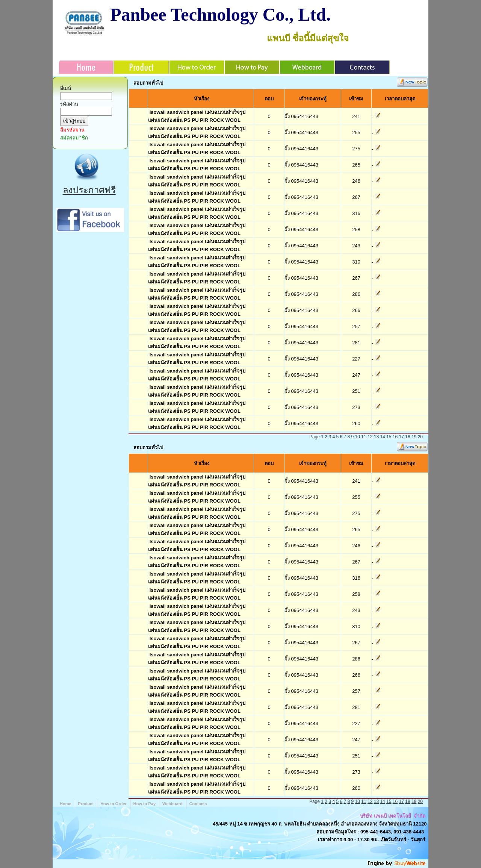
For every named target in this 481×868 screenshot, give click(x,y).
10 (358, 437)
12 (370, 437)
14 (382, 437)
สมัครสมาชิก (74, 138)
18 (408, 437)
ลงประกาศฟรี (89, 190)
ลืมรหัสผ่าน (72, 130)
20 (420, 437)
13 (376, 437)
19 (414, 437)
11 (364, 437)
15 (389, 437)
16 (395, 437)
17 (402, 437)
